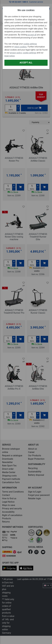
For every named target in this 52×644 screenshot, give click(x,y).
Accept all (26, 63)
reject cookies (20, 47)
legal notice (10, 56)
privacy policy (16, 53)
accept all (32, 35)
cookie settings (30, 44)
